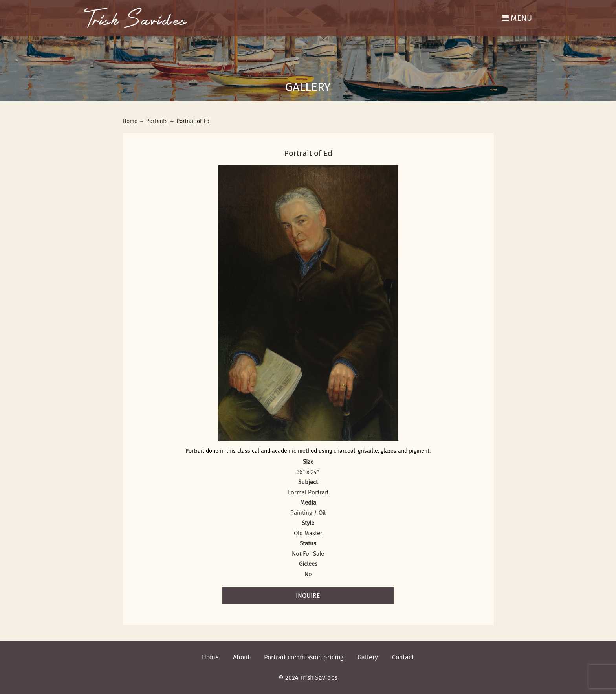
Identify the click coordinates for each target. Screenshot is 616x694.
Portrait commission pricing (304, 657)
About (241, 657)
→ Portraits (153, 121)
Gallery (368, 657)
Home (130, 121)
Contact (403, 657)
